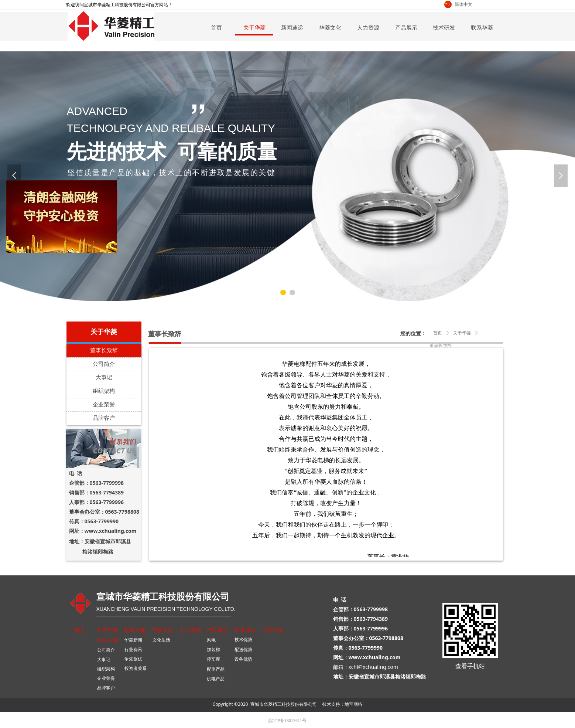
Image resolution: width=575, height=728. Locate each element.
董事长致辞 (441, 346)
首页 (438, 333)
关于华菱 (462, 333)
